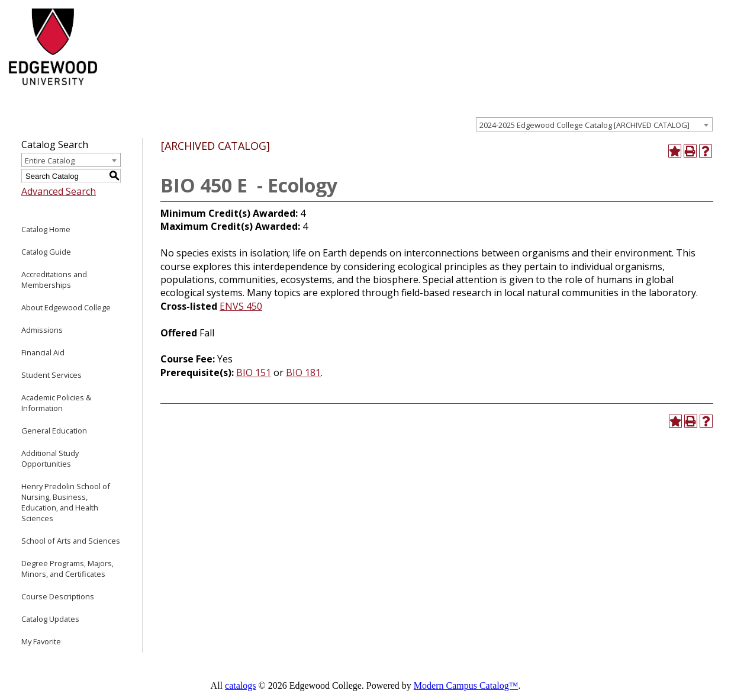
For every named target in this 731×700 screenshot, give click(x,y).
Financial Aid (43, 352)
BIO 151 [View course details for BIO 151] (254, 373)
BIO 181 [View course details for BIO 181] (303, 373)
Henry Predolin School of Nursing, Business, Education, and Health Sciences (66, 502)
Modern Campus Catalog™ (466, 685)
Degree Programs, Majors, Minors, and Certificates (67, 569)
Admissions (42, 330)
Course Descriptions (58, 596)
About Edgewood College (66, 307)
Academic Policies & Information (56, 403)
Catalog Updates (50, 619)
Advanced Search (59, 191)
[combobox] (594, 124)
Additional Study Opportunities (50, 458)
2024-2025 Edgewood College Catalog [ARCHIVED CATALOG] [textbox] (585, 125)
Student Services (51, 375)
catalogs (240, 685)
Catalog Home (46, 229)
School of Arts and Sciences (71, 541)
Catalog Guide (46, 252)
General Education (54, 431)
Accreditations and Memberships (54, 280)
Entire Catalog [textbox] (50, 160)
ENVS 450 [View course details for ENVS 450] (241, 306)
